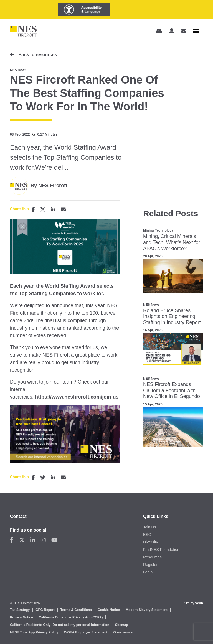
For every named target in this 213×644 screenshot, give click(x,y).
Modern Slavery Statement (147, 610)
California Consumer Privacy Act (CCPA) (71, 617)
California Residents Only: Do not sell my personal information (60, 625)
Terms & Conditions (76, 610)
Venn (199, 603)
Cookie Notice (109, 610)
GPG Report (45, 610)
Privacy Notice (21, 617)
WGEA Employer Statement (86, 632)
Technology (164, 230)
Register (150, 565)
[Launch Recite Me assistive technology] (84, 10)
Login (148, 572)
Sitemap (122, 625)
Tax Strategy (20, 610)
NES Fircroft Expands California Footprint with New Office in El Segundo (172, 390)
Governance (123, 632)
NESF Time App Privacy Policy (34, 632)
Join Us (150, 527)
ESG (147, 535)
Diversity (151, 542)
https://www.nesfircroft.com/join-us (77, 397)
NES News (18, 70)
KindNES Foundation (161, 550)
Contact (18, 516)
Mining (149, 230)
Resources (152, 557)
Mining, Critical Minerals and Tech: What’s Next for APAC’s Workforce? (172, 242)
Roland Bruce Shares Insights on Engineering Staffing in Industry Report (172, 316)
